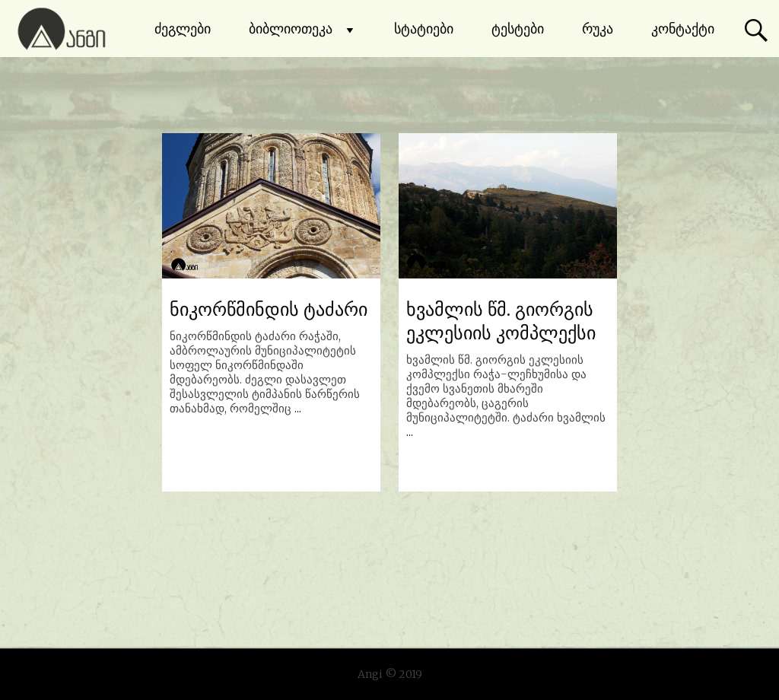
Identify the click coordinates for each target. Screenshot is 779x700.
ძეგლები (183, 29)
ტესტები (518, 29)
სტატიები (424, 29)
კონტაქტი (683, 29)
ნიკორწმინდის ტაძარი (269, 309)
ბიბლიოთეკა (302, 29)
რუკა (598, 29)
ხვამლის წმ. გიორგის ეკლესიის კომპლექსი (501, 321)
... (298, 408)
